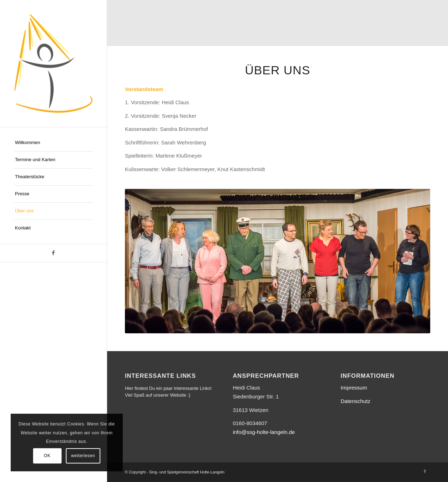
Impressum (354, 388)
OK (47, 456)
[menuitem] (53, 143)
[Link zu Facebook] (53, 253)
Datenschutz (355, 401)
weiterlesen (83, 456)
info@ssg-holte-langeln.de (264, 432)
